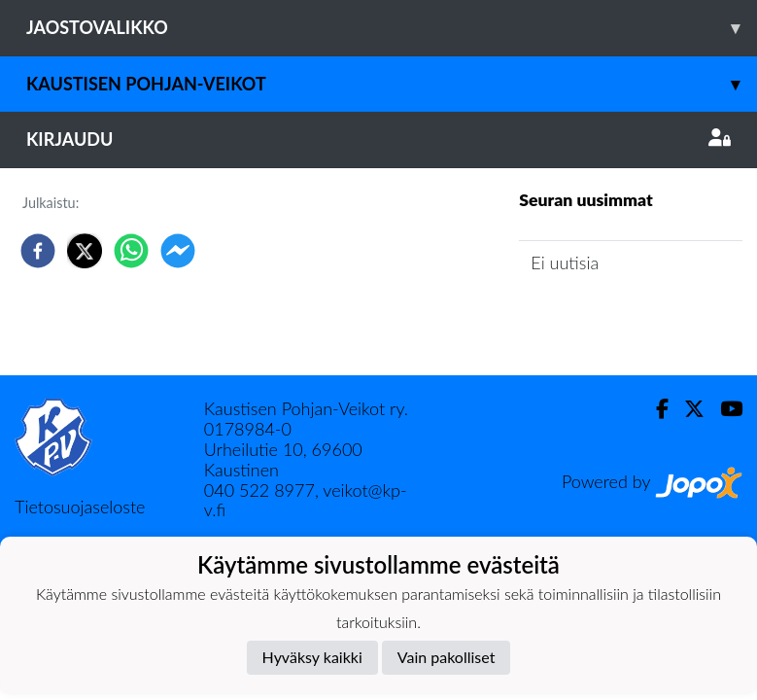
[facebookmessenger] (178, 251)
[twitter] (85, 251)
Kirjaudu (378, 139)
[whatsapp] (131, 251)
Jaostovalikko (392, 28)
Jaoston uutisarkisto (607, 317)
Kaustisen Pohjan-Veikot (392, 84)
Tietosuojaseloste (80, 507)
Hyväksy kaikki (312, 657)
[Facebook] (654, 409)
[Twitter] (687, 409)
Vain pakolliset (447, 657)
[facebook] (38, 251)
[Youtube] (723, 409)
